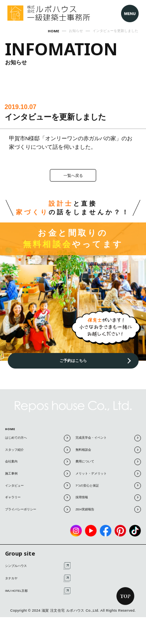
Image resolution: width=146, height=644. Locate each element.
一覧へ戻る (73, 176)
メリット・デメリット (108, 477)
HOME (12, 430)
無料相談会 (108, 453)
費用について (108, 465)
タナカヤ (38, 582)
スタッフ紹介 (38, 453)
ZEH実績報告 (108, 513)
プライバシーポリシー (38, 513)
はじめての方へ (38, 442)
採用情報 (108, 501)
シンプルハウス (38, 569)
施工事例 (38, 477)
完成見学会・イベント (108, 442)
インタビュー (38, 489)
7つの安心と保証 (108, 489)
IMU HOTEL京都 (38, 594)
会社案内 (38, 465)
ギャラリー (38, 501)
